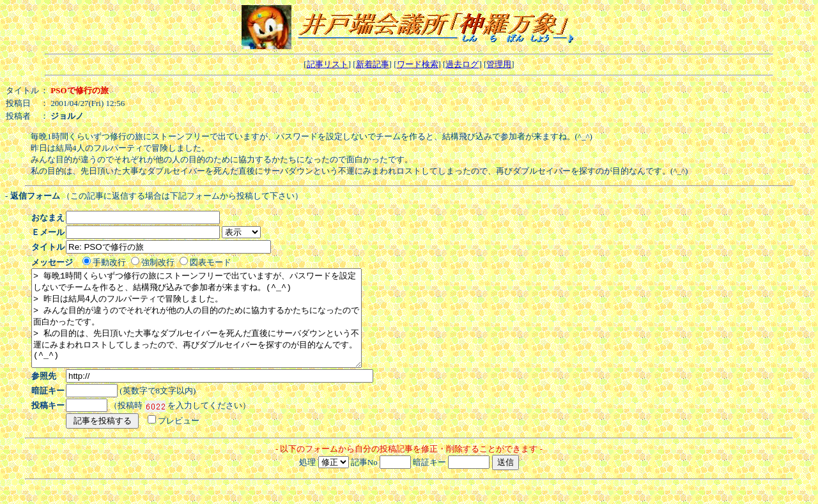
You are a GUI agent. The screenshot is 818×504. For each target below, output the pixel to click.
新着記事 (373, 64)
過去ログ (462, 64)
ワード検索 (418, 64)
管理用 (499, 64)
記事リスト (328, 64)
